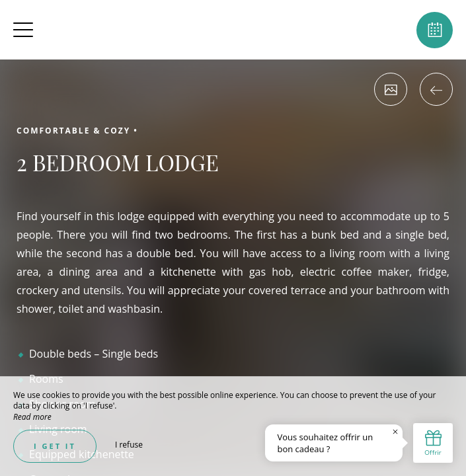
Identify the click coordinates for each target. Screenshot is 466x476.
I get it (55, 446)
